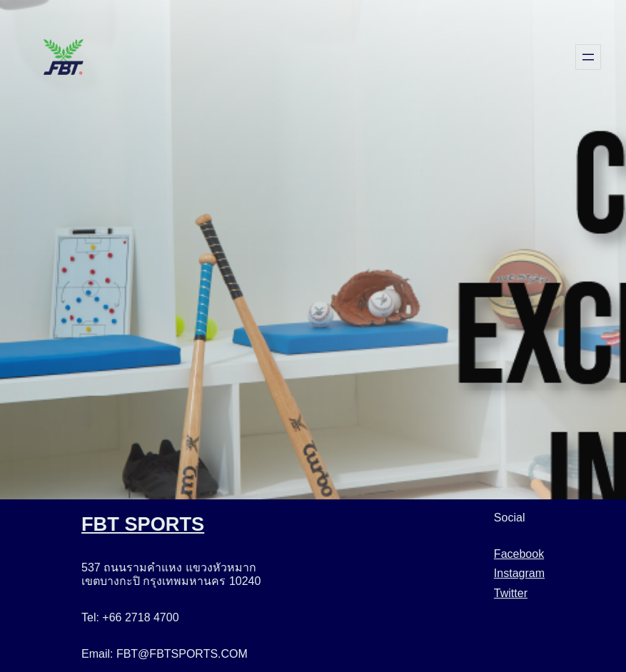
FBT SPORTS (143, 524)
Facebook (519, 554)
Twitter (511, 593)
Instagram (519, 573)
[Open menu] (588, 57)
